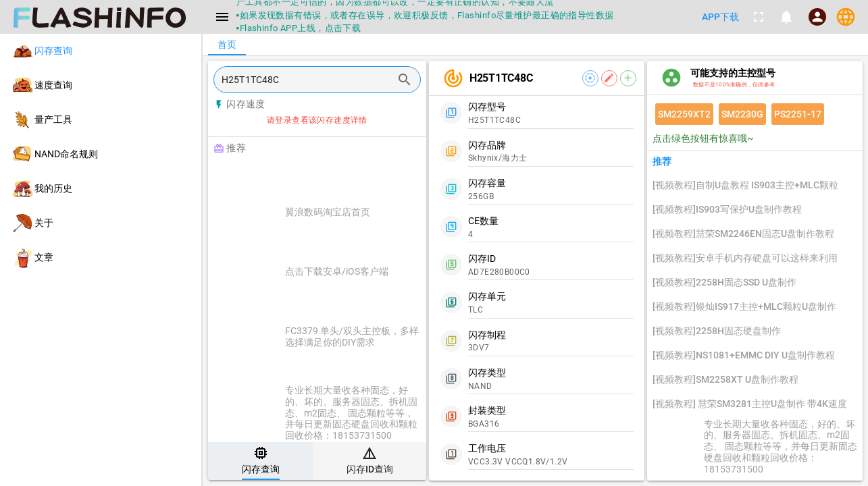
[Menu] (222, 17)
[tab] (260, 461)
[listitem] (101, 51)
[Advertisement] (351, 177)
